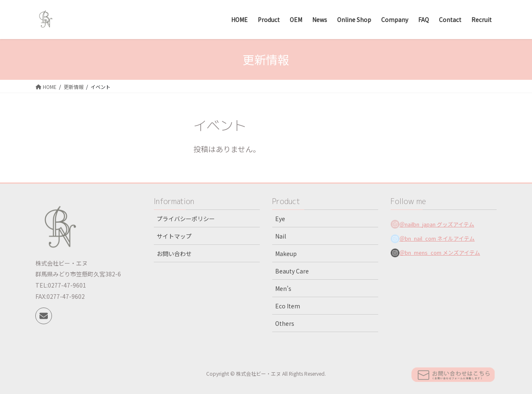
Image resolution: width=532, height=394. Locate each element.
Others (285, 323)
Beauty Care (292, 271)
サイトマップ (174, 236)
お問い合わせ (174, 254)
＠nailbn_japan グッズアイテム (437, 224)
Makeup (286, 254)
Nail (281, 236)
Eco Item (288, 306)
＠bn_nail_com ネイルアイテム (437, 238)
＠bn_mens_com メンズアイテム (440, 252)
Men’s (283, 288)
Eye (280, 219)
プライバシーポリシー (186, 219)
